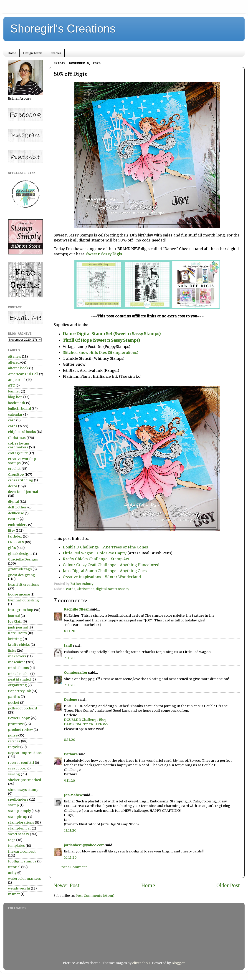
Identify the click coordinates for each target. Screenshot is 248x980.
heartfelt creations (24, 585)
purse (13, 735)
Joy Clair (15, 621)
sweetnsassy (119, 589)
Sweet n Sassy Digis (105, 254)
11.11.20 (70, 830)
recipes (14, 741)
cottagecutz (18, 453)
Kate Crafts (17, 633)
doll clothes (17, 507)
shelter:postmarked (24, 780)
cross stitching (21, 480)
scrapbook (17, 768)
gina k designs (20, 554)
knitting (15, 639)
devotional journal (23, 492)
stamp (13, 805)
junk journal (18, 627)
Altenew (15, 357)
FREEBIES (16, 542)
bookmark (17, 403)
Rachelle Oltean (77, 609)
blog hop (15, 397)
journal (14, 616)
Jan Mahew (73, 795)
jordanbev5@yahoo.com (84, 845)
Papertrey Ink (19, 691)
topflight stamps (22, 861)
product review (20, 730)
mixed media (19, 674)
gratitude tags (20, 569)
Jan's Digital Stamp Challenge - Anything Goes (105, 571)
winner (14, 894)
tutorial (14, 867)
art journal (17, 380)
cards (71, 589)
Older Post (228, 886)
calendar (15, 415)
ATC (11, 385)
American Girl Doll (23, 374)
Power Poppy (19, 718)
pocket (14, 703)
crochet (14, 469)
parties (14, 697)
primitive (16, 724)
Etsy (11, 530)
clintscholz (141, 963)
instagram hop (21, 610)
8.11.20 (70, 740)
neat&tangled (19, 679)
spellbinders (18, 799)
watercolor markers (24, 879)
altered (14, 362)
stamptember (19, 828)
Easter (13, 519)
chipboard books (22, 432)
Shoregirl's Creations (63, 29)
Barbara (71, 754)
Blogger (178, 963)
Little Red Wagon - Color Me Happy (95, 553)
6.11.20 (70, 631)
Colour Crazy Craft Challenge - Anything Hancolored (111, 565)
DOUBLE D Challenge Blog (85, 720)
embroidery (18, 525)
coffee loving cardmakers (19, 445)
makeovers (17, 656)
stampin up (18, 817)
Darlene (71, 700)
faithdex (15, 536)
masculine (17, 662)
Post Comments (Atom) (95, 896)
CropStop (16, 475)
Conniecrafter (76, 673)
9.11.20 (69, 781)
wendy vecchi (19, 888)
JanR (68, 646)
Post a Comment (73, 867)
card (12, 420)
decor (13, 486)
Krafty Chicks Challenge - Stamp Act (96, 559)
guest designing (22, 575)
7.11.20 (69, 658)
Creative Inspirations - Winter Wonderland (102, 577)
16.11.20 (70, 857)
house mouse (19, 594)
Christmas (86, 589)
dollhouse (16, 513)
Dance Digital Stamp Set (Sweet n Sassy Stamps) (112, 334)
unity (12, 873)
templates (16, 846)
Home (12, 53)
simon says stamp (23, 790)
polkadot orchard (22, 708)
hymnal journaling (23, 600)
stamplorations (21, 822)
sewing (14, 774)
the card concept (22, 852)
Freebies (55, 53)
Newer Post (67, 886)
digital (101, 589)
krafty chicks (19, 645)
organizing (17, 685)
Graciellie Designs (23, 559)
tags (12, 840)
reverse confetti (21, 763)
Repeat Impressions (25, 753)
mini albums (18, 668)
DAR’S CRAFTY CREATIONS (86, 724)
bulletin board (19, 409)
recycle (14, 747)
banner (14, 391)
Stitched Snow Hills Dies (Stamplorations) (101, 352)
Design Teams (33, 53)
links (12, 651)
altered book (18, 368)
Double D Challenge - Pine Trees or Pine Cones (105, 547)
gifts (12, 548)
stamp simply (19, 811)
